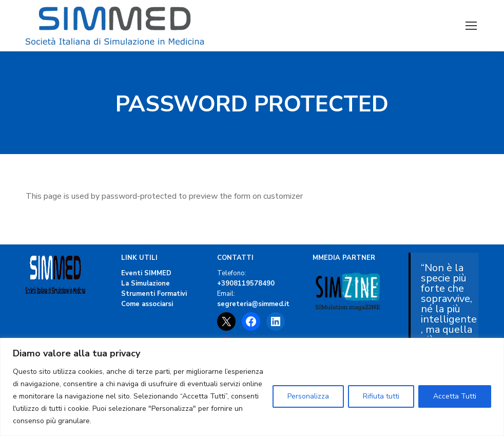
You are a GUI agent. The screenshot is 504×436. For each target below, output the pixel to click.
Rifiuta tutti (381, 396)
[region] (252, 387)
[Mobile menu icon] (471, 26)
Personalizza (308, 396)
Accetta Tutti (455, 396)
